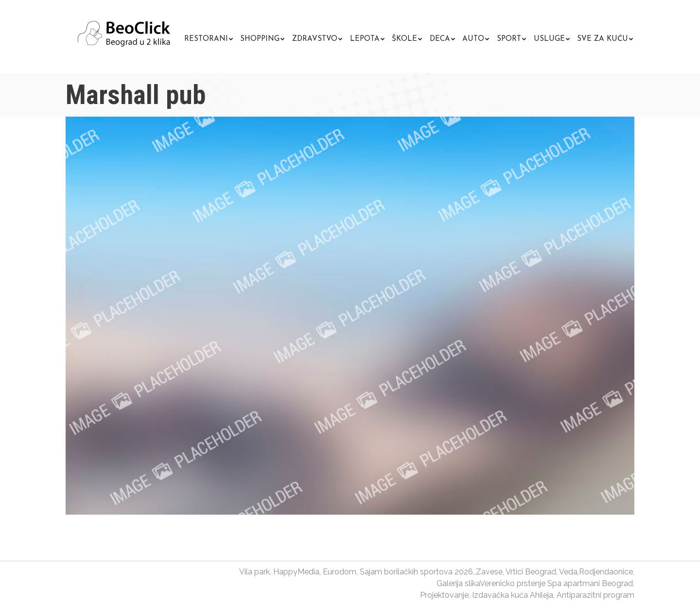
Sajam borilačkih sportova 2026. (417, 572)
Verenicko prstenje (513, 583)
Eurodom (340, 572)
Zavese (489, 572)
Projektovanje (444, 595)
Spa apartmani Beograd (590, 583)
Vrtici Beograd (531, 572)
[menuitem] (209, 38)
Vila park (254, 572)
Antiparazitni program (595, 595)
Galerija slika (458, 583)
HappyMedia (296, 572)
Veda (568, 572)
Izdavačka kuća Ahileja (513, 595)
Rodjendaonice (606, 572)
